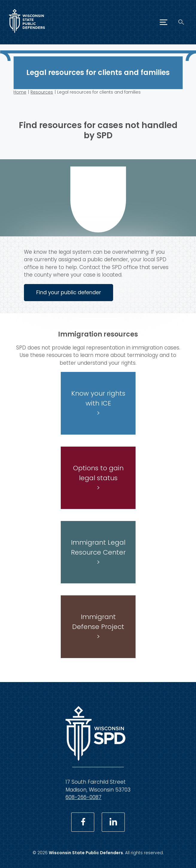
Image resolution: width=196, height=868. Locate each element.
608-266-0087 (83, 797)
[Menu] (164, 22)
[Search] (181, 22)
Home (20, 92)
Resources (42, 92)
